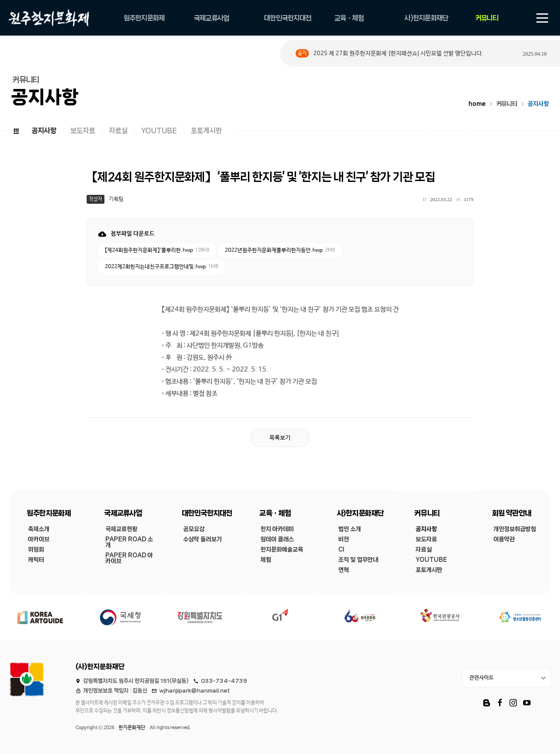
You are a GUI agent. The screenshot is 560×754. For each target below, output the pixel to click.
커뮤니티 (507, 104)
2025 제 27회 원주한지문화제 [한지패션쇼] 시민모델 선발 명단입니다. (398, 54)
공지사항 (538, 104)
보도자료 (83, 131)
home (477, 104)
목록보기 (280, 438)
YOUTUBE (159, 131)
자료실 (118, 131)
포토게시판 (206, 131)
